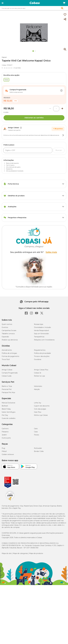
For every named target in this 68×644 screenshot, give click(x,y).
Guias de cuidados (9, 418)
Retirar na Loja (39, 376)
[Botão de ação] (61, 91)
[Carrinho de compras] (64, 3)
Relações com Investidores (44, 340)
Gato (36, 429)
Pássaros (5, 432)
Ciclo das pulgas (40, 409)
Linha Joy (38, 403)
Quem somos (7, 324)
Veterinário (38, 386)
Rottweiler (38, 448)
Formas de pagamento (10, 356)
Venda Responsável (41, 330)
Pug (3, 448)
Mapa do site (7, 553)
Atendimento (7, 350)
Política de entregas (9, 353)
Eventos (5, 327)
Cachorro (5, 429)
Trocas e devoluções (42, 356)
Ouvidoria (38, 359)
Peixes (36, 435)
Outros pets (6, 438)
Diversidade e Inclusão (42, 327)
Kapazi (4, 57)
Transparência (39, 337)
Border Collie (39, 451)
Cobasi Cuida (7, 376)
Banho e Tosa (7, 386)
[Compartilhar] (65, 19)
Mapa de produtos (36, 553)
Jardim (4, 435)
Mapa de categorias (20, 553)
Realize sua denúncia (10, 340)
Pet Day (5, 415)
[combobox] (34, 8)
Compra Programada (10, 373)
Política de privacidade (42, 353)
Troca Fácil (6, 359)
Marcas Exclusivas (8, 403)
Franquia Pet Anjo (8, 392)
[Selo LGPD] (10, 501)
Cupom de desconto (42, 406)
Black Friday (6, 409)
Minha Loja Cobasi (41, 415)
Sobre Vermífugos (9, 412)
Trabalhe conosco (8, 334)
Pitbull (4, 451)
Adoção (37, 389)
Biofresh (5, 406)
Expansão (5, 337)
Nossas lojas (39, 324)
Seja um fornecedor (41, 334)
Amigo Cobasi (7, 370)
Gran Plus (38, 412)
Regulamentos (40, 350)
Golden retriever (8, 454)
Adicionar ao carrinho (34, 118)
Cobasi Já (38, 373)
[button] (3, 3)
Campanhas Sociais (9, 330)
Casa (36, 432)
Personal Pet (7, 389)
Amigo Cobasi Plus (41, 370)
